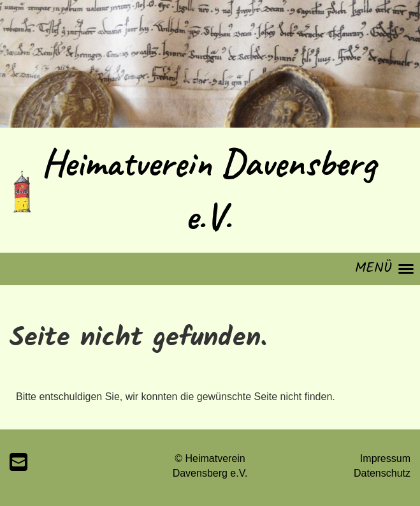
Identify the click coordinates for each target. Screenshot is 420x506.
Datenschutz (382, 473)
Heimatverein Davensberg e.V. (208, 190)
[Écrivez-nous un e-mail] (18, 463)
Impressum (385, 458)
